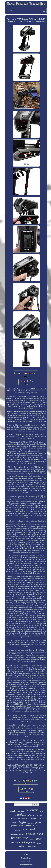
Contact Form (26, 858)
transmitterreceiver (17, 834)
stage (35, 825)
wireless (20, 814)
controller (13, 811)
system (30, 833)
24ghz (22, 822)
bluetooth (18, 830)
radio (34, 829)
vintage (31, 823)
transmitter (19, 838)
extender (32, 839)
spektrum (14, 826)
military (25, 819)
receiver (32, 810)
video (25, 830)
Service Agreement (26, 864)
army (41, 826)
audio (31, 815)
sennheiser (16, 819)
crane (33, 818)
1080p (14, 823)
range (42, 811)
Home (26, 855)
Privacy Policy (26, 861)
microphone (29, 843)
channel (28, 825)
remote (16, 842)
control (21, 846)
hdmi (40, 834)
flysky (39, 839)
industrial (21, 811)
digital (39, 843)
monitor (40, 815)
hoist (11, 816)
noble (40, 819)
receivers (32, 846)
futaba (38, 823)
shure (21, 826)
